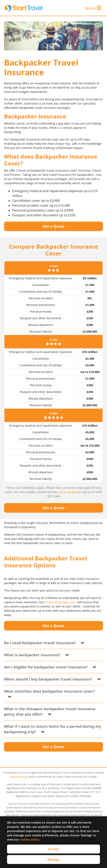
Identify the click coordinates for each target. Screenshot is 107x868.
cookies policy (29, 839)
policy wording (68, 492)
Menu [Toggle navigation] (93, 8)
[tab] (53, 643)
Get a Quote (54, 226)
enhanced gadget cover (61, 602)
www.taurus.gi (18, 777)
